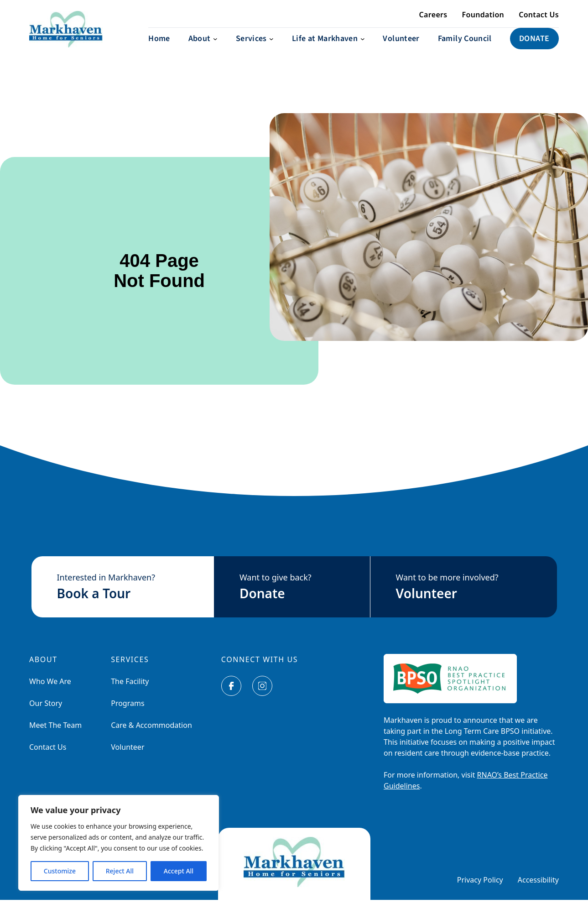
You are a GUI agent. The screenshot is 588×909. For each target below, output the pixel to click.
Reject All (120, 871)
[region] (119, 843)
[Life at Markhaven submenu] (328, 48)
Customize (60, 871)
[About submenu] (203, 48)
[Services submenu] (255, 48)
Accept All (179, 871)
